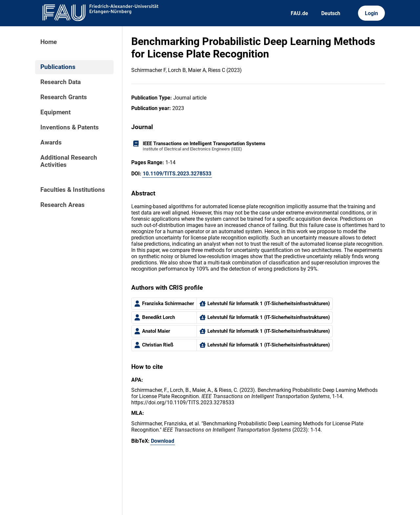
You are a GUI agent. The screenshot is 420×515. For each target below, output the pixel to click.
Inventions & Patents (70, 127)
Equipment (55, 112)
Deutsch (331, 13)
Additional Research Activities (69, 161)
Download (163, 441)
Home (49, 42)
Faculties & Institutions (73, 190)
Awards (51, 143)
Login (371, 13)
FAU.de (299, 13)
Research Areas (63, 205)
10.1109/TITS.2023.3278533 (177, 174)
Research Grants (64, 97)
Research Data (61, 82)
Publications (58, 67)
